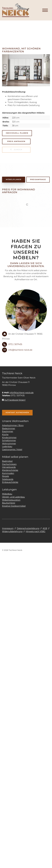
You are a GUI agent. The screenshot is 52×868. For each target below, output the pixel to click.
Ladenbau (7, 446)
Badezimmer (9, 429)
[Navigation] (45, 10)
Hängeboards (9, 467)
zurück (18, 150)
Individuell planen (17, 133)
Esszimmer (8, 431)
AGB (45, 528)
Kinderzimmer (9, 438)
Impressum (8, 528)
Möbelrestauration (11, 500)
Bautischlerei (9, 503)
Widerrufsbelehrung (12, 531)
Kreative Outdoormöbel (14, 506)
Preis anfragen (16, 141)
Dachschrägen (9, 464)
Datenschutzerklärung (28, 528)
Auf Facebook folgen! (14, 400)
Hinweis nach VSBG (36, 531)
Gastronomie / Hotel (12, 450)
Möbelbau (7, 494)
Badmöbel (7, 461)
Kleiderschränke (10, 470)
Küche (5, 434)
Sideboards (8, 479)
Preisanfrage (38, 179)
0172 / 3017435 (15, 344)
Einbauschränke (10, 482)
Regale (6, 476)
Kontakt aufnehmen (17, 413)
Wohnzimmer (9, 444)
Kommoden (8, 473)
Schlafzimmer (9, 440)
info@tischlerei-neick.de (20, 350)
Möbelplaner (14, 179)
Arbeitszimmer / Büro (13, 425)
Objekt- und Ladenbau (13, 497)
